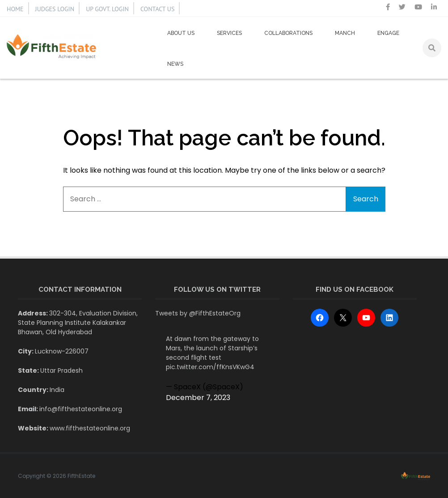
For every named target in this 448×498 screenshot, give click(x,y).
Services (229, 33)
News (175, 64)
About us (181, 33)
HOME (15, 9)
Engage (388, 33)
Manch (345, 33)
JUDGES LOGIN (55, 9)
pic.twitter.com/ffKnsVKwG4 (210, 367)
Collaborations (288, 33)
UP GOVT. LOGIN (107, 9)
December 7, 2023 (198, 398)
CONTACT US (157, 9)
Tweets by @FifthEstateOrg (198, 313)
